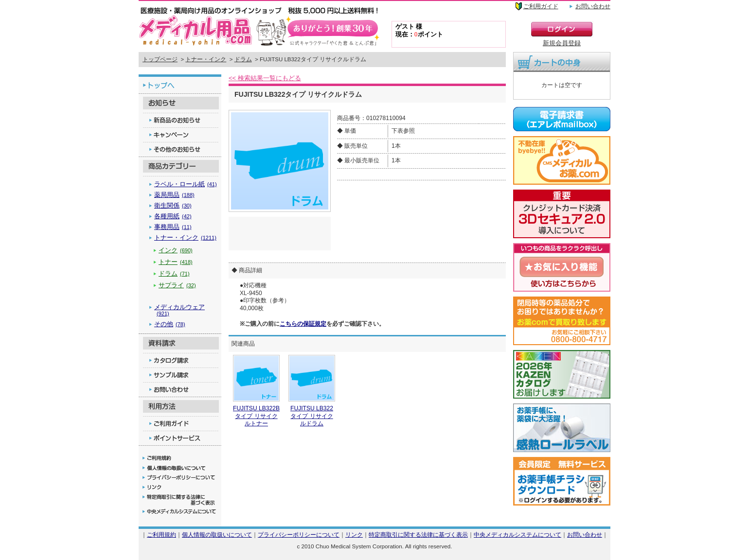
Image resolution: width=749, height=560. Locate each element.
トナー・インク (206, 59)
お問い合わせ (593, 6)
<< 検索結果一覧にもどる (265, 78)
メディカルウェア (179, 310)
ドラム (243, 59)
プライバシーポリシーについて (299, 534)
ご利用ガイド (541, 6)
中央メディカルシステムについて (517, 534)
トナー (176, 262)
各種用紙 (173, 216)
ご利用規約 (161, 534)
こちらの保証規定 (303, 324)
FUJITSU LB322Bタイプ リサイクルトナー (256, 416)
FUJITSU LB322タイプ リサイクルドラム (312, 416)
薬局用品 (174, 195)
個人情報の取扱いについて (217, 534)
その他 (170, 324)
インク (176, 250)
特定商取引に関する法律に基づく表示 (418, 534)
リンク (354, 534)
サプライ (177, 285)
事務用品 (173, 227)
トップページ (160, 59)
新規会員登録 (562, 43)
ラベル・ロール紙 (186, 184)
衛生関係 (173, 205)
